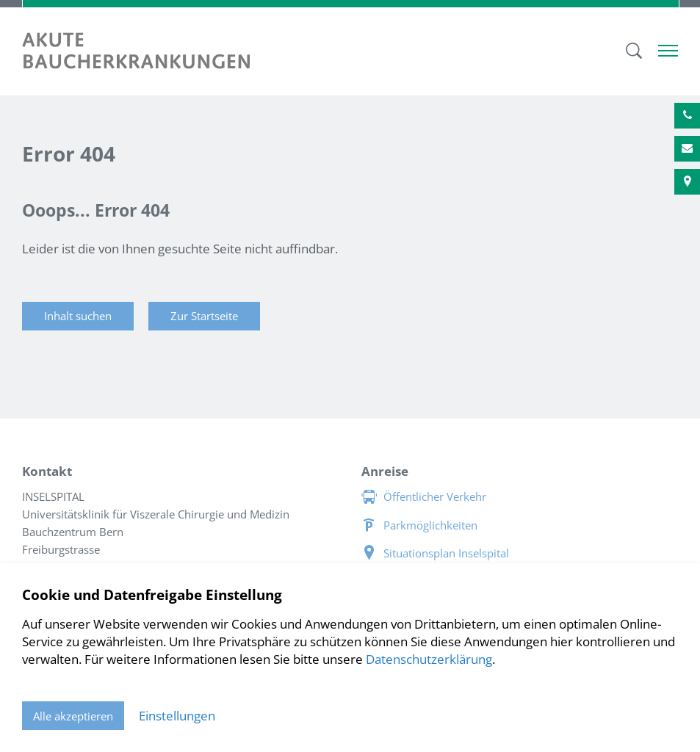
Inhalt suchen (78, 316)
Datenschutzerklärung (429, 659)
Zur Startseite (204, 316)
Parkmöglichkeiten (430, 525)
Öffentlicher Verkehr (435, 496)
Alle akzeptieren (73, 716)
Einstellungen (177, 716)
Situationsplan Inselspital (446, 553)
